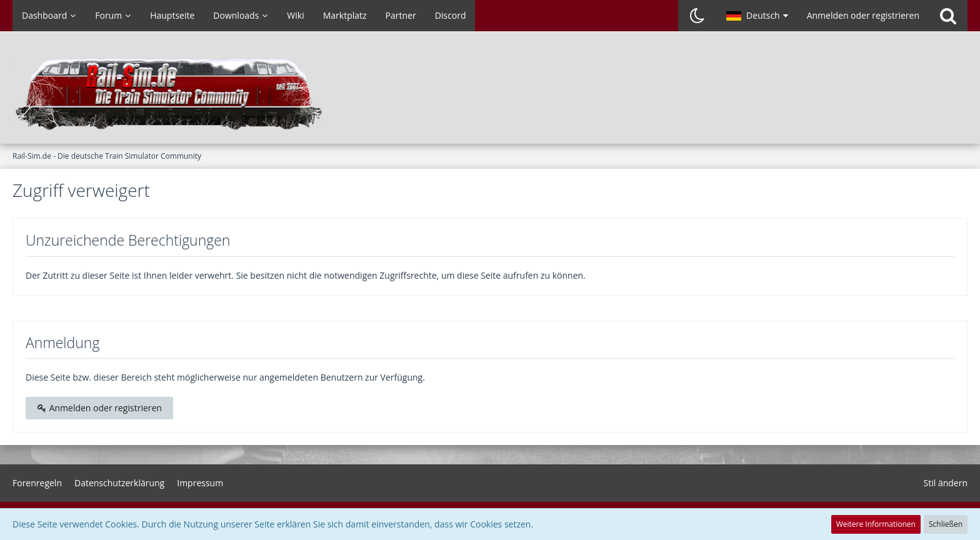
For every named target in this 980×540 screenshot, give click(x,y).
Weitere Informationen (876, 524)
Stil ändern (946, 483)
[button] (757, 16)
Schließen (946, 524)
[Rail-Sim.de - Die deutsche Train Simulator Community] (490, 94)
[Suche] (948, 16)
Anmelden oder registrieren (863, 15)
